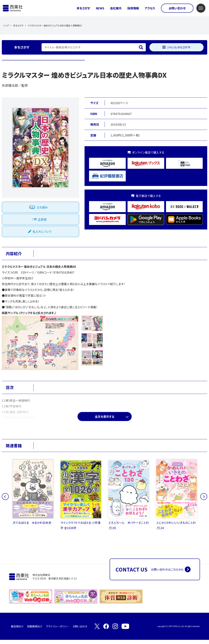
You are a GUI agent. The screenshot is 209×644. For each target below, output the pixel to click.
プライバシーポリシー (57, 630)
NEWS (100, 8)
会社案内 (116, 8)
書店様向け (17, 630)
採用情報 (133, 8)
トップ (6, 25)
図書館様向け (35, 630)
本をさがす (83, 8)
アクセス (150, 8)
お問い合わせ (177, 8)
